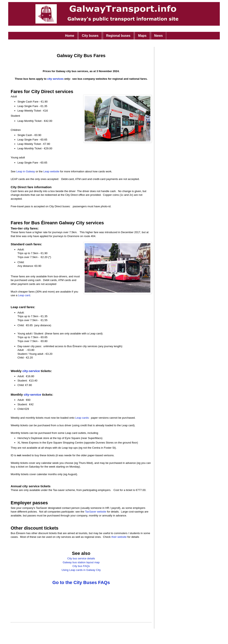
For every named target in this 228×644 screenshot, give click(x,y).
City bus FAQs (81, 566)
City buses (90, 36)
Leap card (24, 295)
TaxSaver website (96, 512)
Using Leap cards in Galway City (81, 570)
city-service (31, 371)
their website (119, 537)
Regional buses (118, 36)
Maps (142, 36)
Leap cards (82, 418)
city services (55, 79)
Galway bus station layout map (81, 562)
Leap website (51, 171)
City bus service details (81, 558)
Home (70, 36)
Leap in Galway (26, 171)
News (159, 36)
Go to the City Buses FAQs (81, 582)
